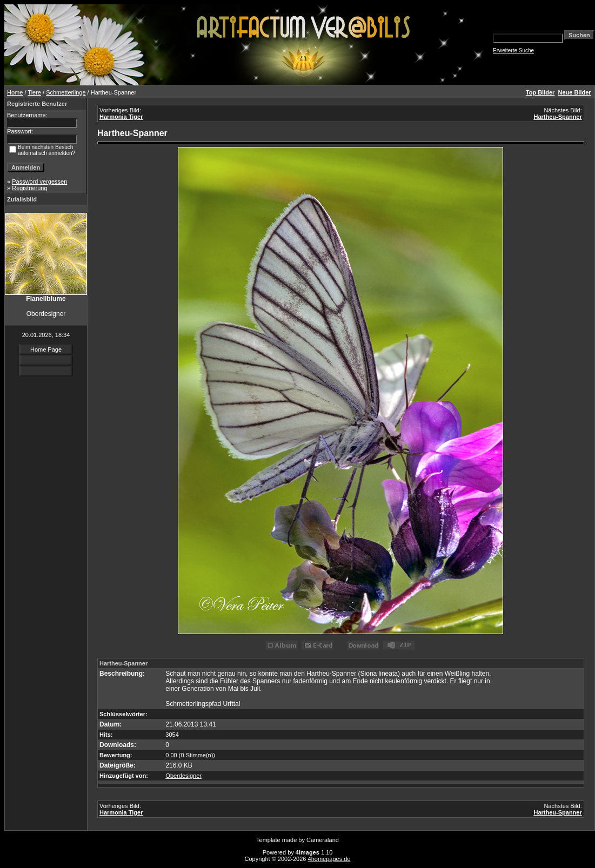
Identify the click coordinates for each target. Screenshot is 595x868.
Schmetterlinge (66, 92)
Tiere (34, 92)
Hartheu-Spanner (557, 117)
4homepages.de (329, 859)
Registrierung (29, 188)
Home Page (46, 349)
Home (15, 92)
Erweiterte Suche (513, 51)
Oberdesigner (183, 776)
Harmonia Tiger (121, 117)
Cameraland (323, 840)
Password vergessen (39, 181)
